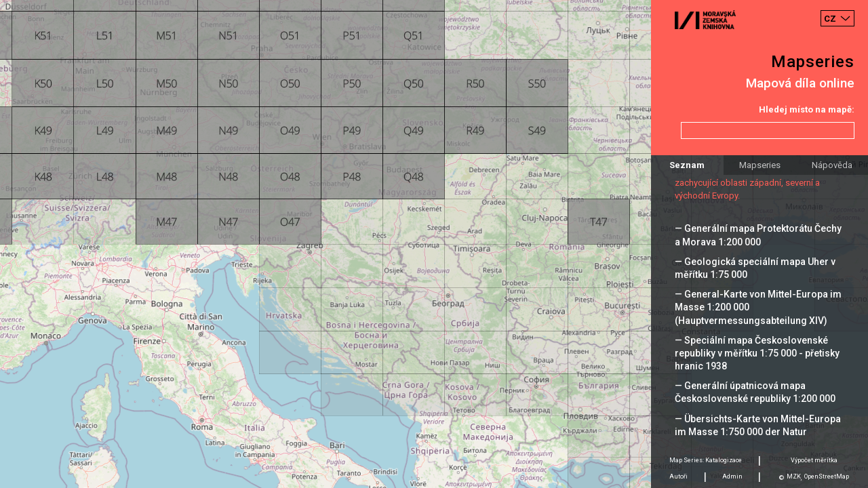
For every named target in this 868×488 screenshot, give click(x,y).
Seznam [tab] (687, 165)
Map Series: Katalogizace (706, 460)
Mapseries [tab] (760, 165)
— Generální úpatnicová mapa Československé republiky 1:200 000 (755, 392)
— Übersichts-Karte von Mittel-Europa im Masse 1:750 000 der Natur (758, 425)
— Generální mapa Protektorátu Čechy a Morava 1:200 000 (758, 235)
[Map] (434, 244)
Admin (732, 476)
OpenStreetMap (827, 476)
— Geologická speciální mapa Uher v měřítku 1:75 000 (755, 268)
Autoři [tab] (678, 476)
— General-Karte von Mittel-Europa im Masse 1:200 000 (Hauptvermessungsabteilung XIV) (758, 307)
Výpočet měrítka (814, 460)
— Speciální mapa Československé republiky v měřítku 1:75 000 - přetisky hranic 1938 (757, 353)
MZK (794, 476)
